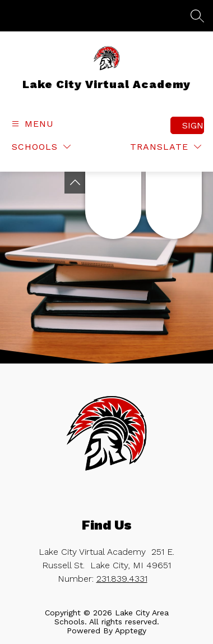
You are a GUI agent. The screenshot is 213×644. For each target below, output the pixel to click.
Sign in (193, 125)
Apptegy (131, 631)
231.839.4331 (122, 579)
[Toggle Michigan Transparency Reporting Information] (75, 183)
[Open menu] (31, 124)
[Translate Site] (166, 147)
